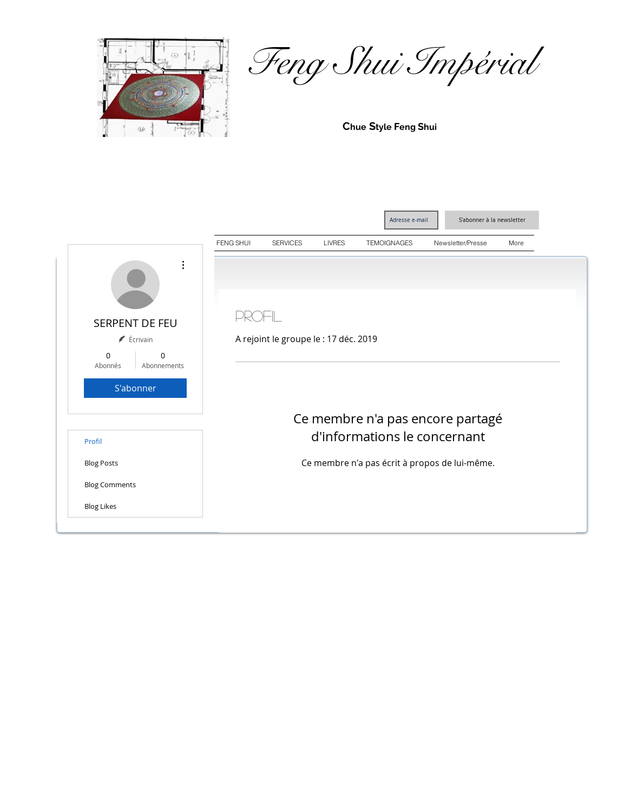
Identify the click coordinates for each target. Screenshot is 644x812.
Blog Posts (101, 463)
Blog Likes (100, 506)
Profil (93, 441)
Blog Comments (110, 484)
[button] (234, 243)
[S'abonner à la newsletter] (492, 220)
